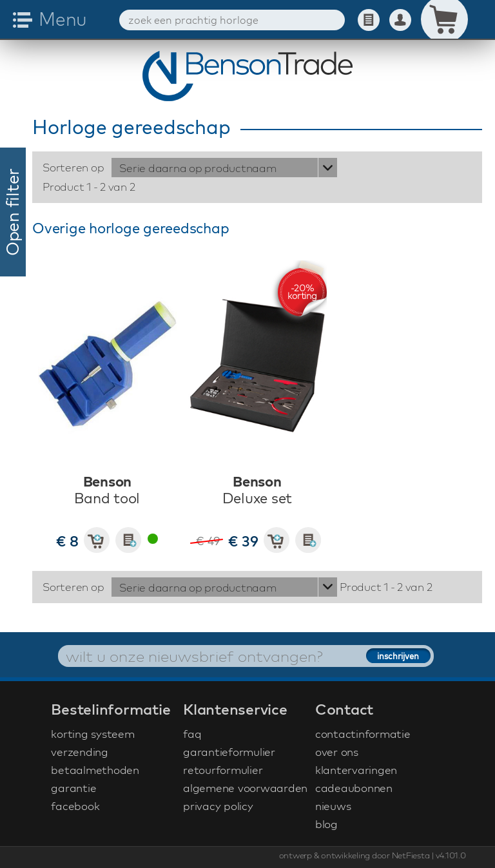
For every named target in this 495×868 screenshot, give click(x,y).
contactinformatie (363, 734)
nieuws (333, 806)
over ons (337, 752)
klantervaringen (356, 770)
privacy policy (218, 806)
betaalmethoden (95, 770)
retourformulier (223, 770)
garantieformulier (229, 752)
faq (192, 734)
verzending (80, 752)
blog (326, 824)
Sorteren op (73, 167)
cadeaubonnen (354, 788)
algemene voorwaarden (245, 788)
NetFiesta (411, 855)
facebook (75, 806)
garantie (73, 788)
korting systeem (92, 734)
